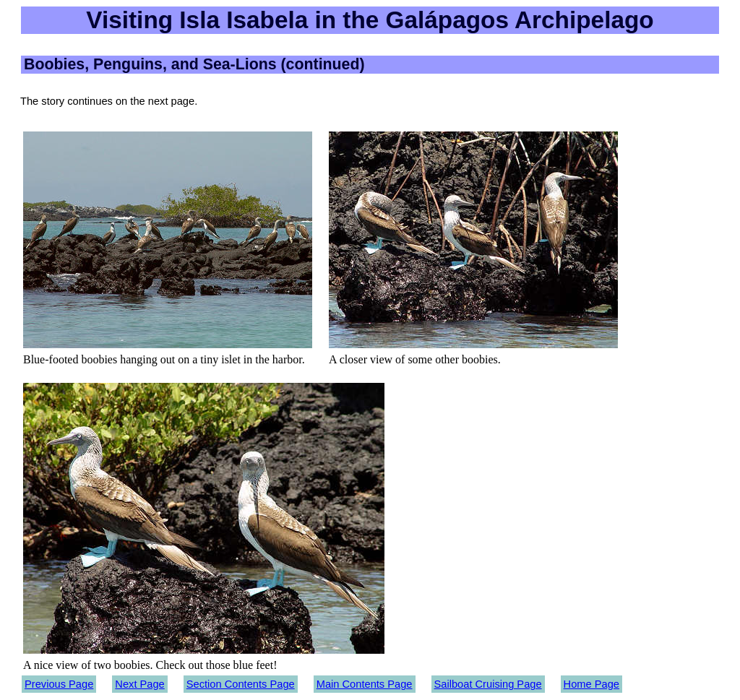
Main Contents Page (365, 684)
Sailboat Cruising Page (488, 684)
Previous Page (59, 684)
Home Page (591, 684)
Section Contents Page (241, 684)
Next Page (139, 684)
